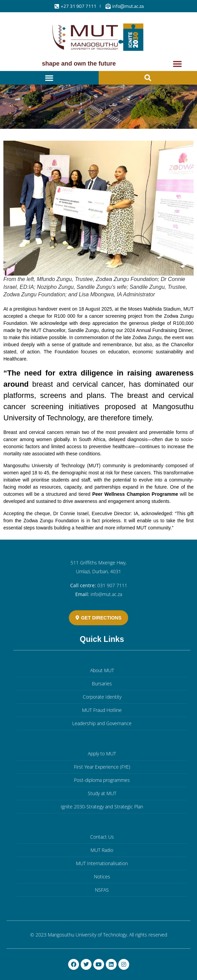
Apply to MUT (102, 754)
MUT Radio (102, 850)
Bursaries (102, 684)
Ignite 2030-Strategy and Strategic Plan (102, 807)
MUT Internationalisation (102, 863)
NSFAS (102, 890)
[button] (177, 64)
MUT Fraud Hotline (102, 710)
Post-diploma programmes (102, 780)
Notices (102, 877)
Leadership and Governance (102, 723)
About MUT (102, 670)
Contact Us (102, 837)
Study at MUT (102, 793)
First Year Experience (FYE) (102, 767)
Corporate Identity (102, 697)
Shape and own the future (79, 64)
